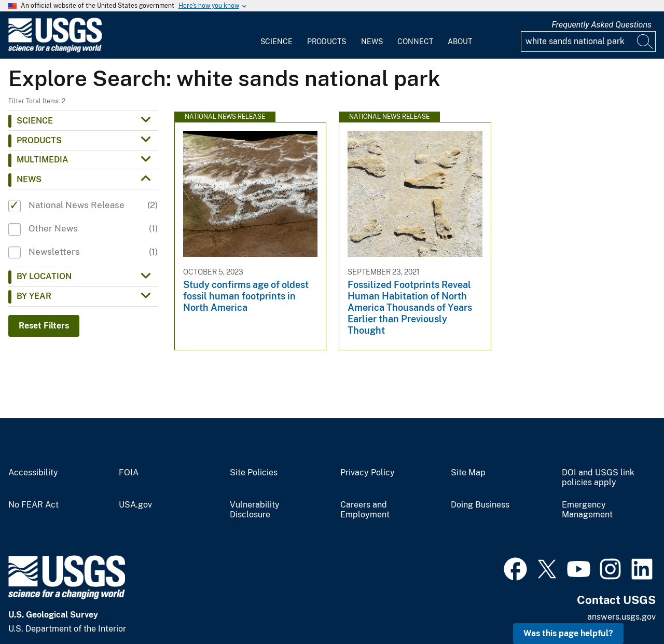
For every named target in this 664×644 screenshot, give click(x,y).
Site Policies (254, 473)
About (460, 42)
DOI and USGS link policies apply (598, 478)
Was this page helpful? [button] (568, 633)
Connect (415, 42)
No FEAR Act (33, 505)
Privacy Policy (368, 473)
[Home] (55, 50)
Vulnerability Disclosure (255, 510)
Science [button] (35, 121)
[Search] (645, 42)
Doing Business (480, 505)
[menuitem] (276, 35)
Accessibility (33, 473)
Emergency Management (587, 510)
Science (276, 42)
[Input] (588, 42)
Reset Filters (44, 326)
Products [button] (39, 140)
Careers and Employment (365, 510)
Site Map (468, 473)
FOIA (129, 473)
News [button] (29, 179)
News (372, 42)
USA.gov (135, 505)
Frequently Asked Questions (601, 25)
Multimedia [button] (43, 160)
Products (327, 42)
